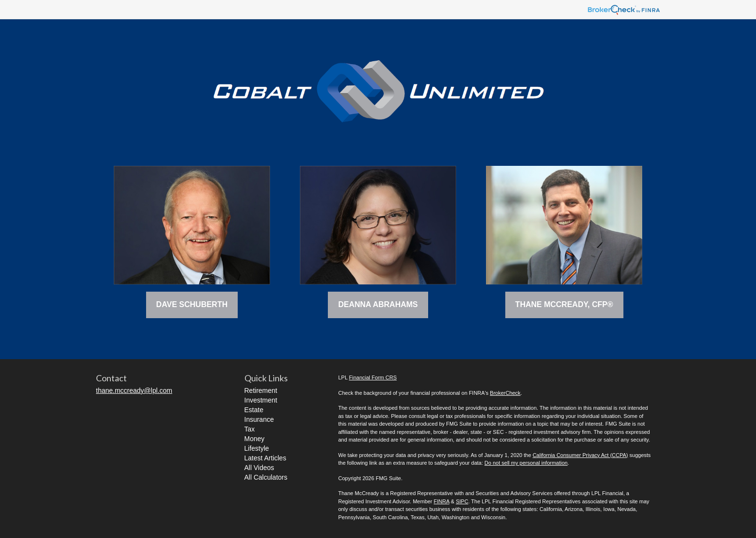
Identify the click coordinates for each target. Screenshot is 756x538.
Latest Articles (265, 458)
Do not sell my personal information (526, 463)
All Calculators (266, 477)
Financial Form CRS (373, 377)
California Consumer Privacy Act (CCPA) (580, 455)
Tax (250, 429)
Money (255, 439)
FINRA (442, 501)
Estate (254, 410)
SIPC (462, 501)
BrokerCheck (505, 393)
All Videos (259, 468)
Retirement (261, 390)
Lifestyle (257, 448)
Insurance (259, 419)
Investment (261, 400)
